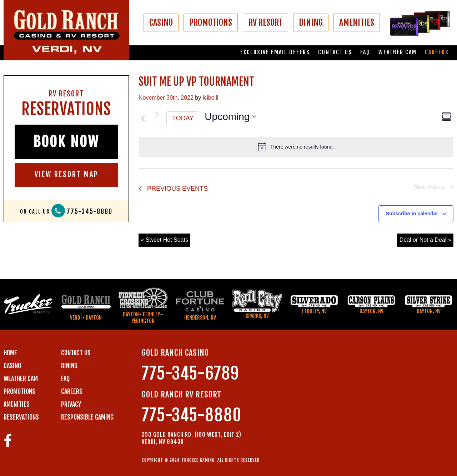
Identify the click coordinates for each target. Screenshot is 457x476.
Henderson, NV (200, 318)
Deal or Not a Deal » (425, 240)
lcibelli (211, 98)
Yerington (143, 321)
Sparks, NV (257, 316)
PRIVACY (71, 404)
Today (183, 118)
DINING (311, 22)
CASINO (161, 22)
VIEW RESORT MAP (66, 174)
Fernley (151, 314)
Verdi (76, 318)
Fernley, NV (314, 311)
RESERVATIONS (21, 417)
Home (10, 353)
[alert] (296, 147)
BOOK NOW (66, 142)
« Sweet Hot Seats (164, 240)
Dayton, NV (371, 311)
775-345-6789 (190, 373)
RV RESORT (265, 22)
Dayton (94, 318)
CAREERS (72, 391)
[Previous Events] (143, 118)
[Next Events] (157, 115)
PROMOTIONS (211, 22)
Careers (437, 52)
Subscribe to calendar (412, 214)
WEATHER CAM (21, 379)
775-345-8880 (90, 212)
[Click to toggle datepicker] (230, 117)
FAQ (365, 52)
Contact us (335, 52)
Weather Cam (398, 52)
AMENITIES (357, 22)
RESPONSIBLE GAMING (87, 417)
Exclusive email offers (275, 52)
